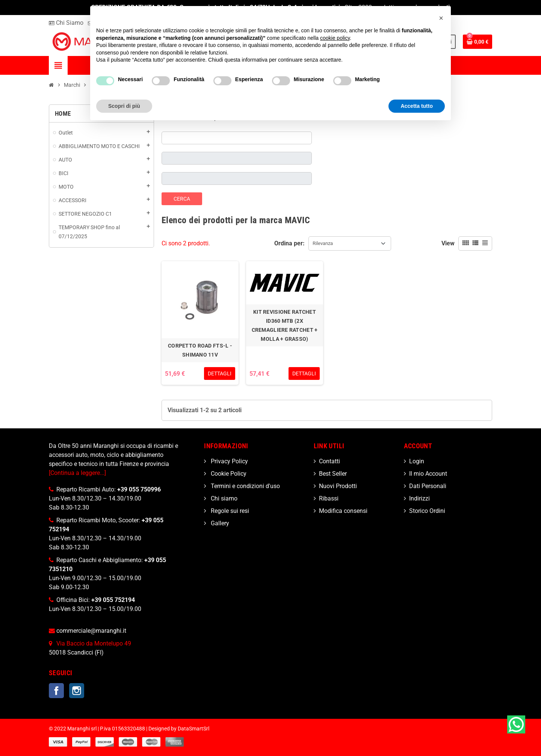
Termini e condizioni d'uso (245, 486)
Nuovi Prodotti (338, 486)
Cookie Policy (228, 474)
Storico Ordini (427, 511)
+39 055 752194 (113, 600)
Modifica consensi (343, 511)
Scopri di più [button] (124, 106)
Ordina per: (289, 243)
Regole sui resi (229, 511)
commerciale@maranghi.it (91, 631)
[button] (441, 18)
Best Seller (333, 474)
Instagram (77, 691)
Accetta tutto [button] (417, 106)
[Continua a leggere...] (77, 473)
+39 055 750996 (139, 489)
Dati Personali (428, 486)
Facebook (56, 691)
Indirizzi (419, 498)
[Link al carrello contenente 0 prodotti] (478, 42)
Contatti (329, 461)
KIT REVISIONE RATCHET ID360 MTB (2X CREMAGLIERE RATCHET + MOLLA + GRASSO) (285, 325)
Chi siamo (223, 498)
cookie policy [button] (335, 38)
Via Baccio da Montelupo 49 (94, 643)
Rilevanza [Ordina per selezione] (323, 243)
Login (417, 461)
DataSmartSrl (193, 729)
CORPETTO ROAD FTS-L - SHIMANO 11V (200, 350)
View (448, 243)
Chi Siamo (66, 23)
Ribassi (329, 498)
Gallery (219, 523)
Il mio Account (428, 474)
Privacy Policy (229, 461)
